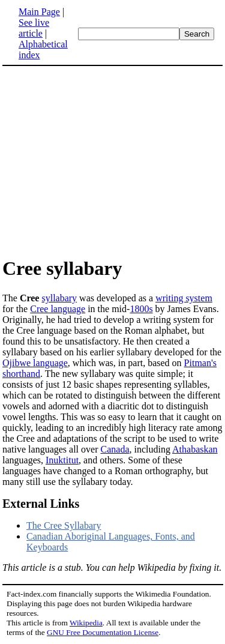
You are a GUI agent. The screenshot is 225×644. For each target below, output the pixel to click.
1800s (141, 309)
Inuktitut (62, 460)
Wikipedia (86, 623)
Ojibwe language (35, 363)
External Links (41, 504)
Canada (115, 449)
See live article (34, 28)
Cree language (58, 309)
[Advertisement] (113, 161)
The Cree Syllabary (64, 525)
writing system (184, 298)
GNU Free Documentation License (103, 632)
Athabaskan (195, 449)
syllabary (59, 298)
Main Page (39, 12)
